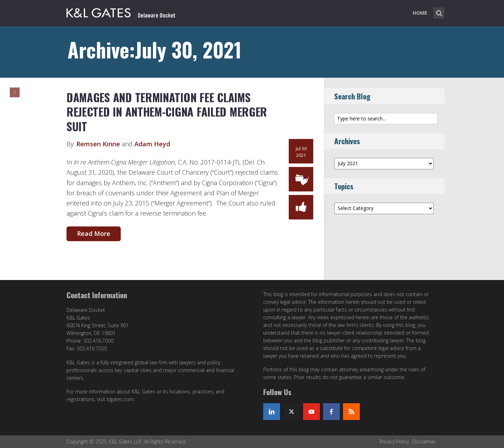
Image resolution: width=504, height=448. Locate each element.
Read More (94, 233)
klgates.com (120, 399)
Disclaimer (424, 442)
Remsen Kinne (98, 144)
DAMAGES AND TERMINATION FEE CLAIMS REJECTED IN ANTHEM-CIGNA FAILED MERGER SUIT (167, 112)
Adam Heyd (152, 144)
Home (420, 13)
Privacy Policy (394, 442)
